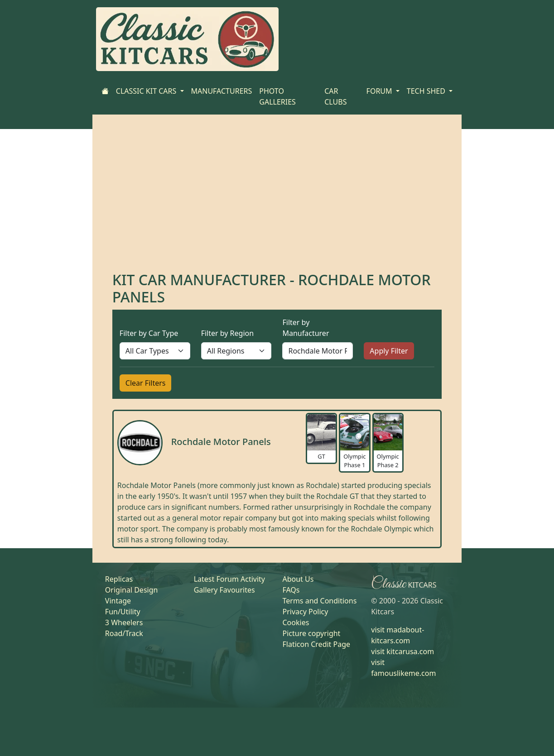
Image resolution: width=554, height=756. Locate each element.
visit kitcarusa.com (402, 651)
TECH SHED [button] (427, 91)
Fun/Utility (123, 612)
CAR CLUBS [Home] (335, 96)
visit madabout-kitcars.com (397, 635)
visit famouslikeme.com (403, 668)
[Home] (105, 91)
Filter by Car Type (149, 333)
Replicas (119, 579)
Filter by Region (227, 333)
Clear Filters (146, 383)
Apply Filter (389, 351)
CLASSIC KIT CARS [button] (147, 91)
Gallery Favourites (224, 590)
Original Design (132, 590)
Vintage (118, 601)
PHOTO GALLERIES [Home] (277, 96)
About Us (298, 579)
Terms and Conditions (319, 601)
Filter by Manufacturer (306, 328)
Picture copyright (311, 633)
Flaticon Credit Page (316, 644)
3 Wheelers (124, 622)
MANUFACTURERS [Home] (222, 91)
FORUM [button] (380, 91)
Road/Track (124, 633)
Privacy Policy (305, 612)
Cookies (296, 622)
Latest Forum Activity (229, 579)
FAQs (291, 590)
